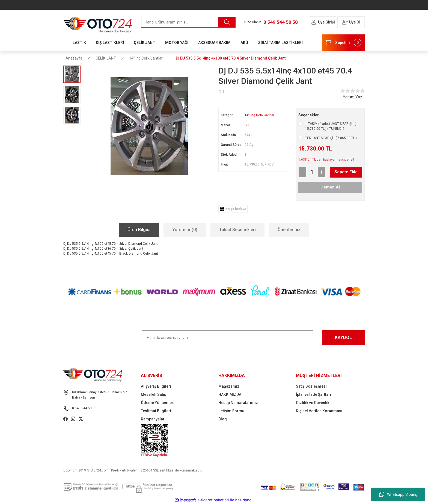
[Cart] (343, 43)
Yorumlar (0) (185, 230)
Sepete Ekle (342, 172)
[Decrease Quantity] (302, 172)
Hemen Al (330, 187)
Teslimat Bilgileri (156, 411)
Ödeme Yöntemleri (158, 403)
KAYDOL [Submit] (343, 338)
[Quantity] (312, 172)
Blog (223, 419)
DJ (247, 125)
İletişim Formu (231, 411)
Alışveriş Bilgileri (156, 386)
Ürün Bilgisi (139, 230)
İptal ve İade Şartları (313, 394)
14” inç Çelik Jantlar (260, 115)
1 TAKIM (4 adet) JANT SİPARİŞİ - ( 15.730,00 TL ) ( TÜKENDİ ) (330, 126)
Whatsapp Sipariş (398, 494)
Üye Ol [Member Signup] (355, 22)
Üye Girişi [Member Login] (326, 22)
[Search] (188, 22)
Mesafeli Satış (153, 394)
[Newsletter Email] (228, 338)
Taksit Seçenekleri (237, 230)
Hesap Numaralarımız (238, 403)
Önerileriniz (289, 230)
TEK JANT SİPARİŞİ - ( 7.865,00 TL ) (331, 138)
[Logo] (98, 24)
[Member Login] (314, 22)
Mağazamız (229, 386)
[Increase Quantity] (322, 172)
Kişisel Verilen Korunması (319, 411)
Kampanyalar (153, 419)
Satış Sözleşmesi (311, 386)
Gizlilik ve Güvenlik (313, 403)
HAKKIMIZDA (230, 394)
